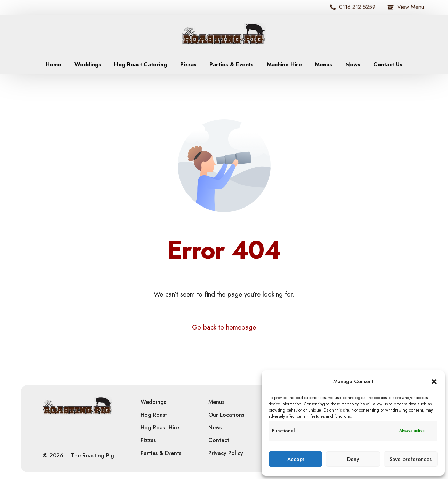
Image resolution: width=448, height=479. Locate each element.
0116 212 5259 (353, 7)
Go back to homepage (224, 327)
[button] (434, 382)
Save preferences (411, 459)
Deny (353, 459)
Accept (296, 459)
